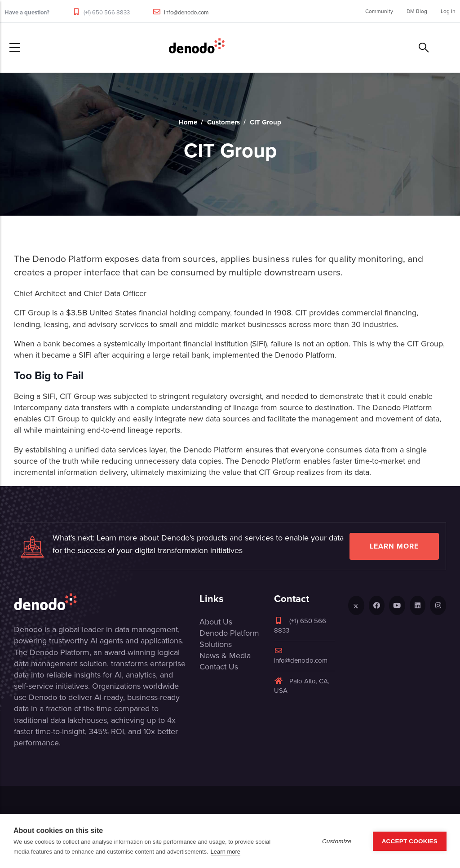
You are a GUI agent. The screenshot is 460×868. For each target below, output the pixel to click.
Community (379, 11)
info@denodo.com (186, 12)
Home (188, 122)
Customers (223, 122)
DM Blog (417, 11)
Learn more (394, 546)
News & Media (225, 655)
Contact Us (219, 667)
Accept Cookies (410, 841)
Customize (337, 841)
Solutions (216, 644)
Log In (448, 11)
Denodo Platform (229, 633)
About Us (216, 622)
